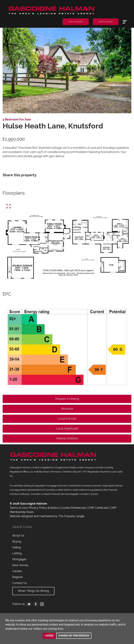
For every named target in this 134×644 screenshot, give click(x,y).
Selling (17, 547)
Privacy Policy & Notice (44, 508)
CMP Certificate (98, 508)
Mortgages (19, 559)
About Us (18, 536)
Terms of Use (18, 508)
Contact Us (20, 583)
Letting (17, 553)
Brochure (67, 409)
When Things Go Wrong (33, 591)
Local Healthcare (67, 429)
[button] (12, 70)
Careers (17, 571)
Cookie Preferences (73, 508)
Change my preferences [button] (74, 636)
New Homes (20, 565)
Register (18, 577)
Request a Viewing (67, 399)
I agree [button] (49, 636)
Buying (17, 541)
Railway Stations (67, 438)
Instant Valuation (76, 22)
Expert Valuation (106, 22)
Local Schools (67, 419)
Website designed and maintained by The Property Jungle (47, 516)
